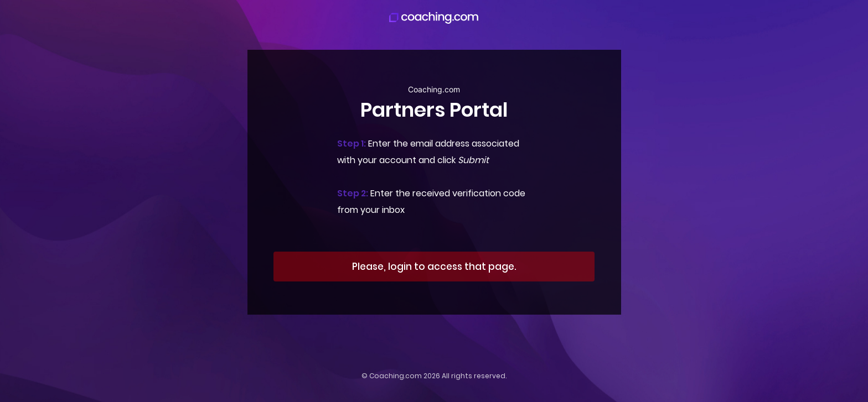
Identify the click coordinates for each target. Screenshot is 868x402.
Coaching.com (396, 376)
